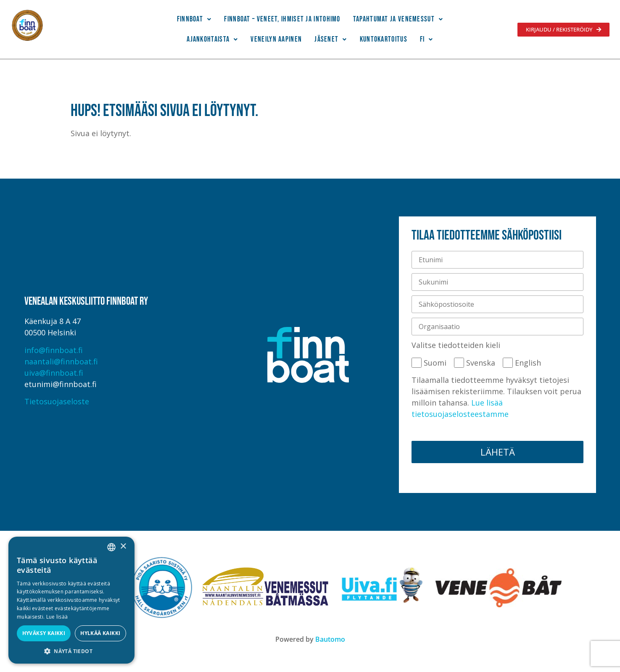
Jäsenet (331, 39)
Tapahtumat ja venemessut (398, 19)
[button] (194, 19)
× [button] (123, 547)
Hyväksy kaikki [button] (44, 633)
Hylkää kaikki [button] (100, 633)
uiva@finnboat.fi (54, 373)
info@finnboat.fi (54, 350)
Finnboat (194, 19)
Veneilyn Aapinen (276, 39)
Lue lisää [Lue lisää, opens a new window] (57, 617)
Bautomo (330, 639)
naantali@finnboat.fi (61, 361)
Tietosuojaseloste (57, 401)
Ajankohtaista (212, 39)
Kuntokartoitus (384, 39)
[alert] (71, 600)
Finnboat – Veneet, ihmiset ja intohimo (282, 19)
